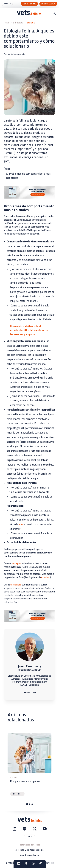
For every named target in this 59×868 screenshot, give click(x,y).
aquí (21, 524)
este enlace (16, 585)
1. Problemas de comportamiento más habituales (28, 176)
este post (17, 564)
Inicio (7, 23)
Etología (31, 23)
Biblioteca (18, 23)
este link (45, 577)
